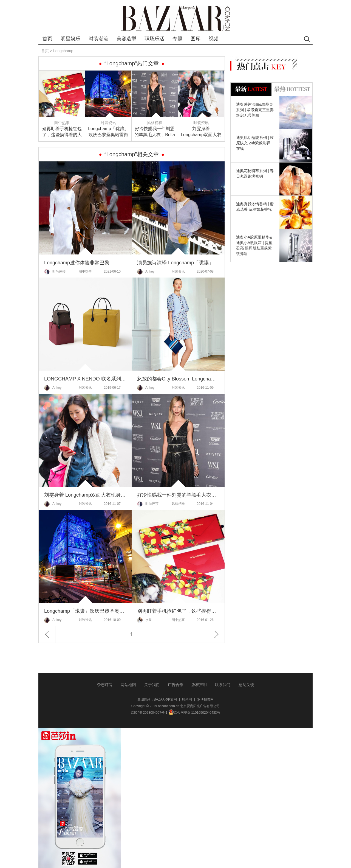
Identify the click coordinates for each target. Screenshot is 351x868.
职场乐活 (154, 39)
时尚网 (187, 699)
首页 (47, 39)
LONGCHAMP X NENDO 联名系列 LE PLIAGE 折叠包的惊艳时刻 (85, 379)
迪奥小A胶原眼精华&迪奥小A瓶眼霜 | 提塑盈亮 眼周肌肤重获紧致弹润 (254, 245)
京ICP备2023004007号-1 (149, 713)
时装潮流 (98, 39)
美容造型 (126, 39)
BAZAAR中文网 (165, 699)
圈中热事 (62, 123)
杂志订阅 (105, 685)
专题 (177, 39)
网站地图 (128, 685)
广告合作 (175, 685)
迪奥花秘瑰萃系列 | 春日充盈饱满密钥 (255, 173)
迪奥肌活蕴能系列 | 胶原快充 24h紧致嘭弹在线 (255, 143)
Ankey (146, 272)
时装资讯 (108, 123)
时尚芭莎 (55, 272)
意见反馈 (246, 685)
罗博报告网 (205, 699)
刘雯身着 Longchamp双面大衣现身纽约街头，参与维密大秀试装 (201, 132)
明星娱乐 (70, 39)
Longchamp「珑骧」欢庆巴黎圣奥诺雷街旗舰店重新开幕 (108, 132)
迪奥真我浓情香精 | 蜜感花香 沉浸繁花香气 (255, 207)
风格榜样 (155, 123)
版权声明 (199, 685)
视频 (214, 39)
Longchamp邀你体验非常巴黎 (77, 263)
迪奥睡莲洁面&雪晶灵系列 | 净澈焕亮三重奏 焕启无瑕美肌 (255, 110)
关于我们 (152, 685)
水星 (145, 620)
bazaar (175, 19)
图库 (196, 39)
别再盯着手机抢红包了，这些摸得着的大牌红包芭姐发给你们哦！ (62, 132)
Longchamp (63, 51)
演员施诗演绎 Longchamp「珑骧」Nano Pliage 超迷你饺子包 (178, 263)
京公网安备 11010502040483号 (194, 713)
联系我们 (223, 685)
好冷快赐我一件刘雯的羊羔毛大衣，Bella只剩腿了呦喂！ (155, 132)
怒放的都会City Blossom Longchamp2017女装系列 (178, 379)
